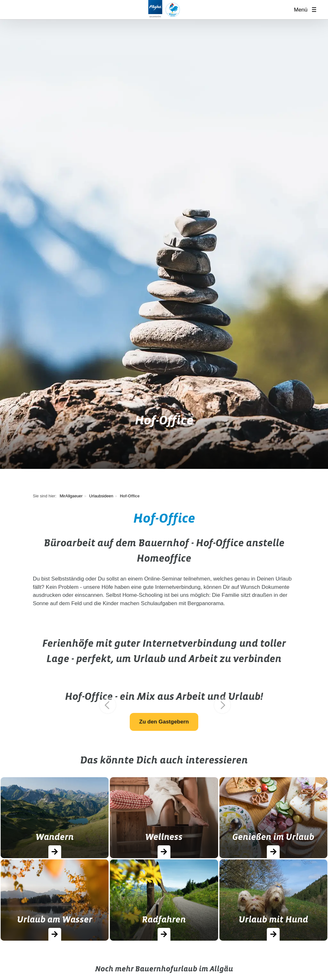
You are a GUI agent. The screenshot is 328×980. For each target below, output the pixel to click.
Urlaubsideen (101, 496)
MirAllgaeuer (71, 496)
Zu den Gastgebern (164, 722)
